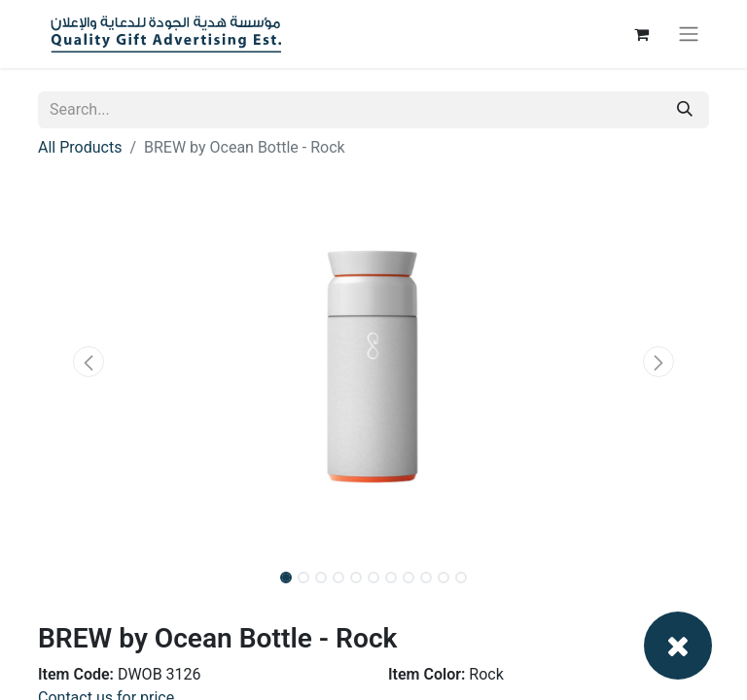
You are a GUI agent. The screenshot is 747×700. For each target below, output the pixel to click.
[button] (89, 362)
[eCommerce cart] (641, 34)
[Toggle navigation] (689, 35)
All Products (80, 147)
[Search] (685, 110)
